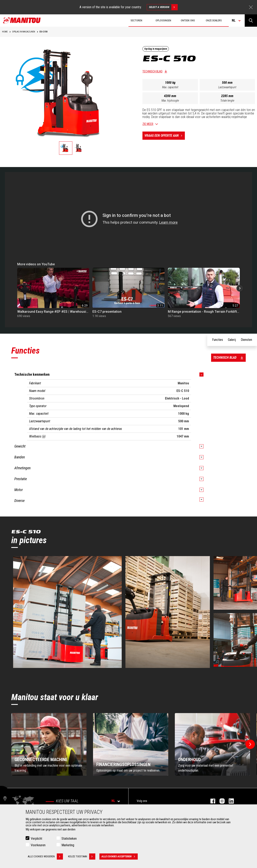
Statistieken (69, 839)
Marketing (68, 845)
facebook (211, 801)
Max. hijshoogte (170, 101)
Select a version (163, 7)
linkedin (229, 801)
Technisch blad (152, 71)
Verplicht (36, 839)
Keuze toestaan (82, 857)
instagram (220, 801)
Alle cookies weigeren (45, 857)
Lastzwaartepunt (227, 87)
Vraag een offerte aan (165, 136)
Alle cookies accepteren (120, 857)
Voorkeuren (38, 845)
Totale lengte (227, 101)
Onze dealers (214, 20)
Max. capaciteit (170, 87)
